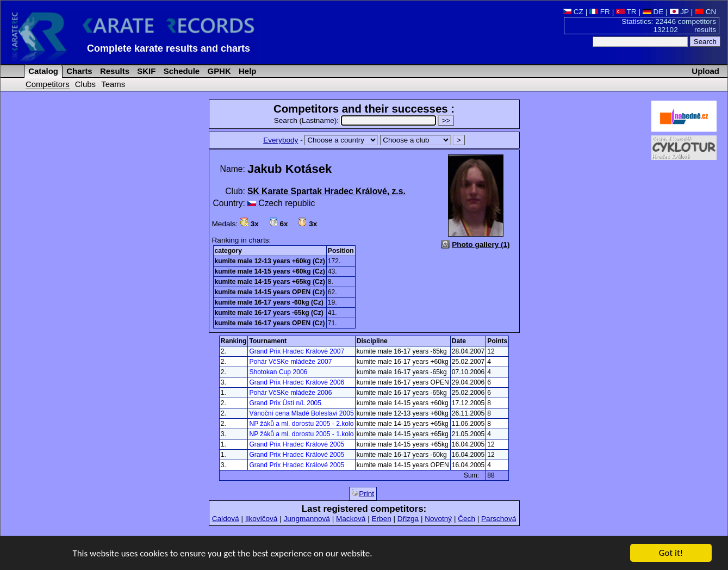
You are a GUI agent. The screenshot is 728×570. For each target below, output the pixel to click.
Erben (381, 519)
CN (705, 12)
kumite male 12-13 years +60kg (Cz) (270, 261)
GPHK (218, 71)
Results (114, 71)
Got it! (671, 554)
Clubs (85, 84)
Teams (113, 84)
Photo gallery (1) (481, 244)
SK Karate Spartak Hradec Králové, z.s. (326, 191)
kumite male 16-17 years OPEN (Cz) (270, 323)
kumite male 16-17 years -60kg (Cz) (269, 302)
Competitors (48, 84)
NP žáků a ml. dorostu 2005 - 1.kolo (301, 434)
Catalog (42, 71)
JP (679, 12)
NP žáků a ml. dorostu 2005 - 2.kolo (301, 424)
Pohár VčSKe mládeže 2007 (290, 362)
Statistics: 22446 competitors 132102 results (669, 26)
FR (600, 12)
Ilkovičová (262, 519)
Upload (705, 71)
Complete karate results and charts (169, 48)
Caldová (226, 519)
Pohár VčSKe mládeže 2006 (290, 393)
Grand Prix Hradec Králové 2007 (297, 351)
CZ (573, 12)
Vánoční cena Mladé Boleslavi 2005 (301, 413)
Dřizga (408, 519)
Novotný (438, 519)
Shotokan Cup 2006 (278, 372)
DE (653, 12)
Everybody (281, 140)
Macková (351, 519)
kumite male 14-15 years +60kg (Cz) (270, 271)
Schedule (181, 71)
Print (363, 493)
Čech (466, 519)
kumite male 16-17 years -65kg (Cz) (269, 313)
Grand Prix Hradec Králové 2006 (297, 382)
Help (247, 71)
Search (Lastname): (356, 120)
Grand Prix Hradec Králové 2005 (297, 444)
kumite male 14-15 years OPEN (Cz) (270, 292)
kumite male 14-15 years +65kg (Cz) (270, 282)
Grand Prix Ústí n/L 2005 (285, 403)
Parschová (499, 519)
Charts (78, 71)
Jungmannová (306, 519)
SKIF (145, 71)
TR (626, 12)
